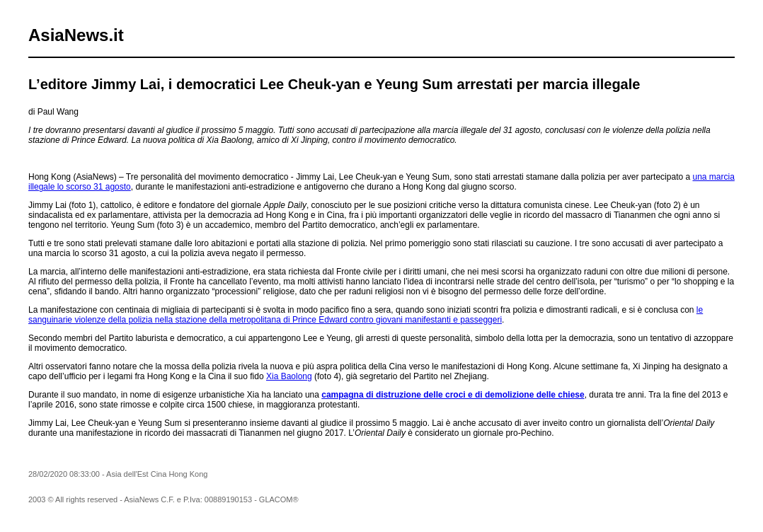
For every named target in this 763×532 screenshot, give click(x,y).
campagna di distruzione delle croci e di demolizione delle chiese (453, 395)
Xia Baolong (289, 376)
